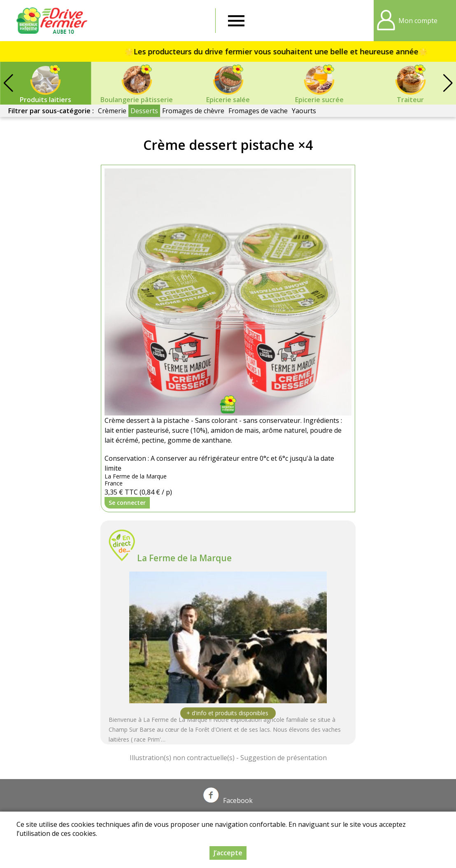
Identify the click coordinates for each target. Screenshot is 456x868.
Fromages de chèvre (193, 111)
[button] (448, 83)
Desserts (144, 111)
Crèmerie (112, 111)
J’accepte (228, 853)
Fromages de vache (258, 111)
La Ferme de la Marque (184, 558)
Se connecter (127, 503)
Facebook (228, 800)
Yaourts (304, 111)
